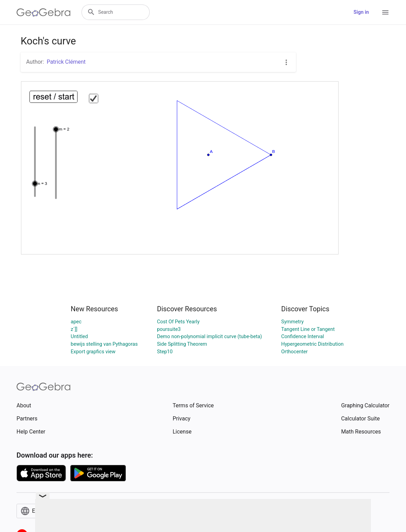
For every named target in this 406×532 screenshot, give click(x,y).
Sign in (361, 12)
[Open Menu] (385, 12)
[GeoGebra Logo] (44, 12)
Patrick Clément (66, 62)
